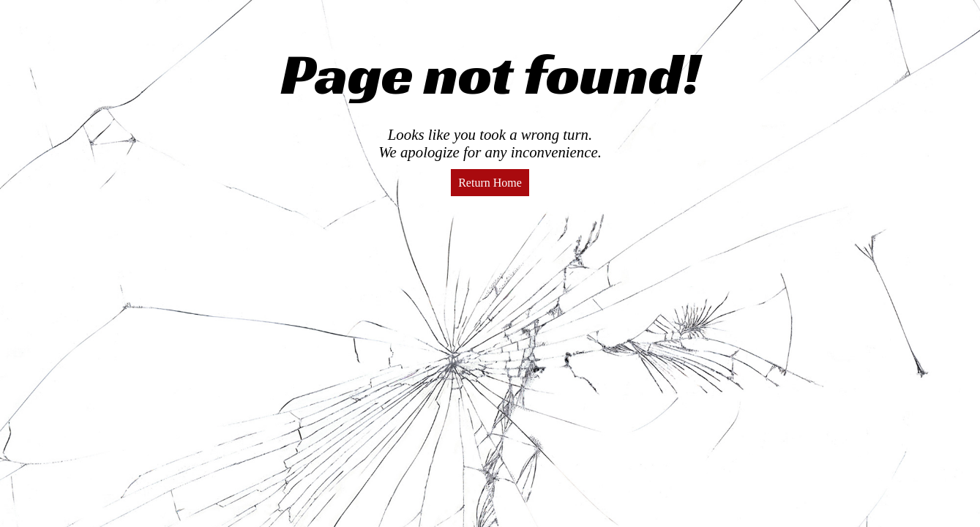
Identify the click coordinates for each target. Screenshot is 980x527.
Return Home (490, 183)
